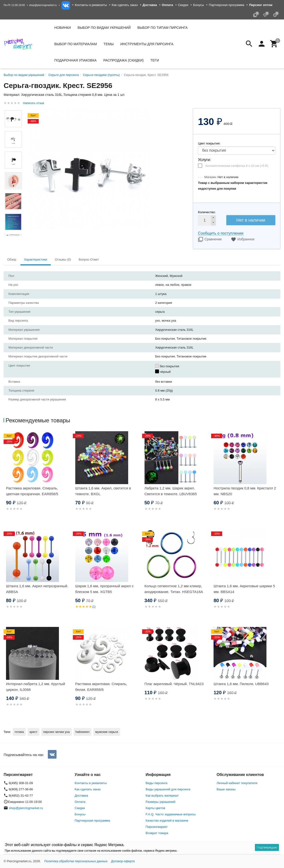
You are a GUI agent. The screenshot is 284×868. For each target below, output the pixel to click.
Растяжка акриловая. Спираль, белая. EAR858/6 (101, 687)
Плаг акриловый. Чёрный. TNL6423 (174, 684)
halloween (83, 732)
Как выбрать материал (162, 796)
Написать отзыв (33, 103)
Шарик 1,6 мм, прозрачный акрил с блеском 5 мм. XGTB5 (104, 589)
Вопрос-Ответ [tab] (89, 259)
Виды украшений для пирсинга (168, 789)
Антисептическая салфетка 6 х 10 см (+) (237, 166)
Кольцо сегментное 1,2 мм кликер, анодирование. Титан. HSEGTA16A (174, 589)
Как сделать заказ (125, 5)
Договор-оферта (123, 861)
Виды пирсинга (157, 783)
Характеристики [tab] (36, 259)
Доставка (81, 796)
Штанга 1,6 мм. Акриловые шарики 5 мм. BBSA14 (244, 589)
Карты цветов (156, 808)
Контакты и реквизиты (91, 5)
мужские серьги (107, 732)
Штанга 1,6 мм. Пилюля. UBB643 (241, 684)
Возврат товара (157, 833)
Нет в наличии (251, 220)
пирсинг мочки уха (57, 732)
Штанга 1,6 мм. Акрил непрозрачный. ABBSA (37, 589)
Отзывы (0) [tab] (63, 259)
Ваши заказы (226, 789)
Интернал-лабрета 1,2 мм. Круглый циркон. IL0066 (35, 687)
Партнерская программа (226, 5)
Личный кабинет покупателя (237, 783)
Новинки (63, 28)
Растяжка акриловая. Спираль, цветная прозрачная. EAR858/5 (32, 491)
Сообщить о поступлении (221, 233)
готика (19, 732)
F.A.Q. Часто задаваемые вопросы (171, 814)
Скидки (183, 5)
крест (34, 732)
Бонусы (199, 5)
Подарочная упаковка (76, 60)
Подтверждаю (267, 847)
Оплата (80, 802)
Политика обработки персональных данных (76, 861)
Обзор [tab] (12, 259)
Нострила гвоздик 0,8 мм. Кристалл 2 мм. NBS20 (245, 491)
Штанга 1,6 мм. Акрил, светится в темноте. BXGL (103, 491)
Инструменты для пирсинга (147, 44)
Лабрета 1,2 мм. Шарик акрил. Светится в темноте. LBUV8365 (171, 491)
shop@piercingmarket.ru (43, 5)
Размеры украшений (161, 802)
